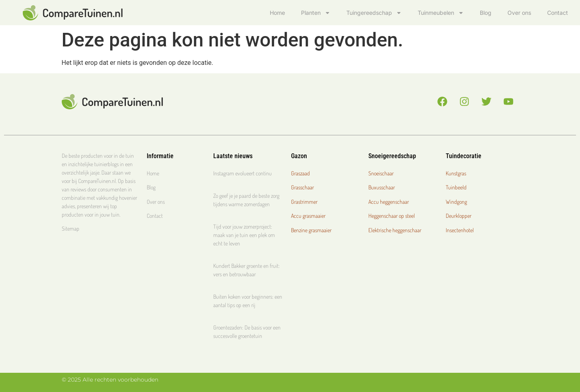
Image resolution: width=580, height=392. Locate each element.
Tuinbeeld (456, 187)
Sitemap (71, 228)
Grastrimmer (304, 202)
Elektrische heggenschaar (395, 230)
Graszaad (300, 173)
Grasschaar (302, 187)
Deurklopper (459, 216)
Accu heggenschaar (389, 202)
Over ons (519, 13)
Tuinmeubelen (441, 13)
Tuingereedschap (374, 13)
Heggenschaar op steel (392, 216)
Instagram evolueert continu (243, 173)
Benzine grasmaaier (311, 230)
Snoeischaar (381, 173)
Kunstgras (456, 173)
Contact (558, 13)
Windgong (456, 202)
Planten (316, 13)
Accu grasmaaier (308, 216)
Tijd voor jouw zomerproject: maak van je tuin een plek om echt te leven (244, 235)
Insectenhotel (460, 230)
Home (277, 13)
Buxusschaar (382, 187)
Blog (486, 13)
